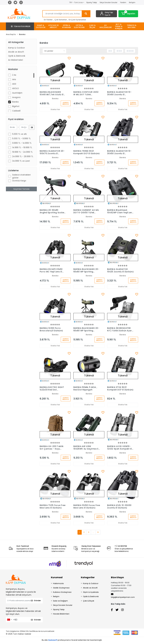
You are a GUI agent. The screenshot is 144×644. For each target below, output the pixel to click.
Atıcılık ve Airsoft (16, 52)
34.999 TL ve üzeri (21, 161)
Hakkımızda (58, 584)
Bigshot (16, 106)
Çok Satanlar (61, 20)
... (93, 533)
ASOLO (16, 88)
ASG (14, 84)
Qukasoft (53, 641)
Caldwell (16, 111)
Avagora (16, 97)
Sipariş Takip (92, 2)
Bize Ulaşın (117, 578)
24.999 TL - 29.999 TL (23, 156)
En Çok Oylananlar (77, 20)
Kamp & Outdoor (17, 48)
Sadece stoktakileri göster (21, 176)
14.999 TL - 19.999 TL (22, 147)
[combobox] (9, 621)
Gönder (36, 602)
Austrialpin (17, 93)
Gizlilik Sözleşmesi (61, 589)
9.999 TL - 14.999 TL (22, 143)
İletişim (132, 2)
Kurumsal (57, 578)
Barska (15, 102)
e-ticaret (73, 641)
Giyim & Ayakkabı (91, 593)
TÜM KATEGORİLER (21, 26)
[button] (128, 14)
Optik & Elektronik (17, 56)
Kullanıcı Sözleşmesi (62, 593)
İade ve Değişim (60, 602)
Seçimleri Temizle (21, 189)
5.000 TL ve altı (19, 134)
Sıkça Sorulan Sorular (108, 2)
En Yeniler (48, 20)
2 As (14, 75)
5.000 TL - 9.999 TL (21, 138)
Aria (14, 79)
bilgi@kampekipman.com (123, 597)
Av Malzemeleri (16, 60)
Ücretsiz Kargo (19, 181)
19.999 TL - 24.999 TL (22, 152)
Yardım (123, 2)
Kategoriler (88, 578)
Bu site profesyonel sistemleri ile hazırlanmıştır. (72, 641)
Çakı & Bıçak (89, 602)
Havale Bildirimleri (61, 615)
